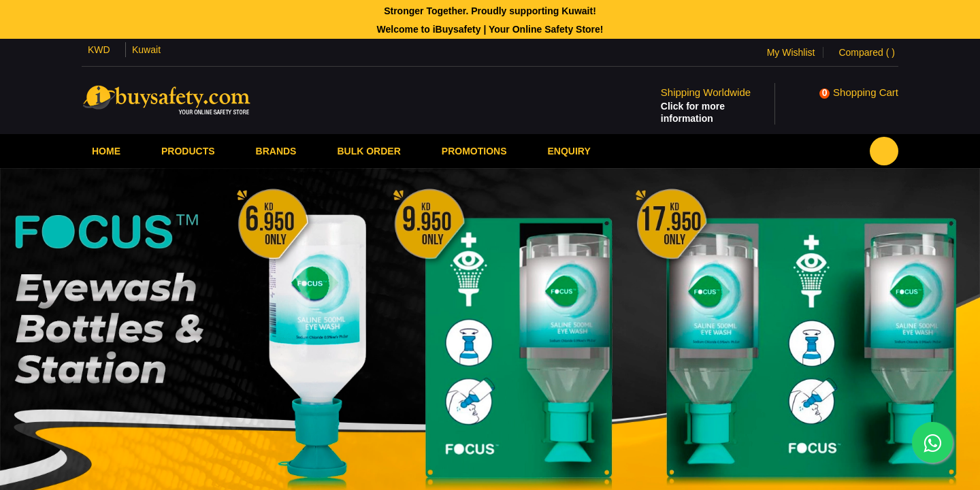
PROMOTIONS (474, 151)
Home (106, 151)
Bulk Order (369, 151)
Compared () (867, 52)
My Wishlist (791, 52)
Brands (276, 151)
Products (188, 151)
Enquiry (569, 151)
